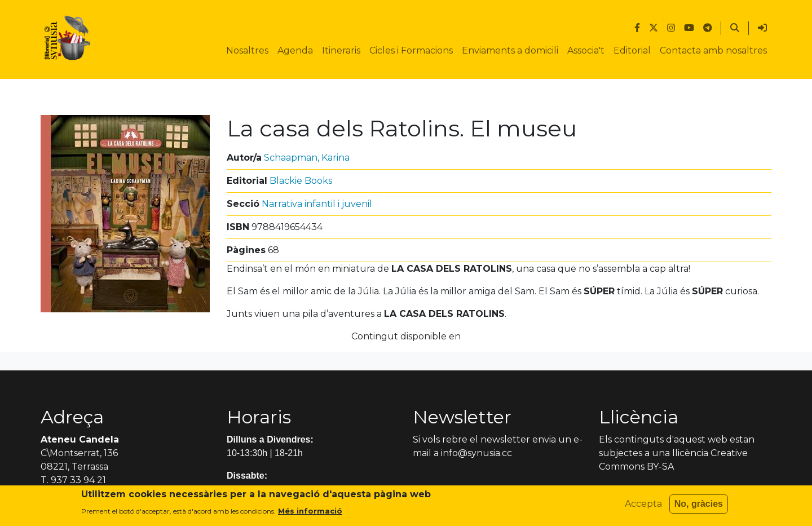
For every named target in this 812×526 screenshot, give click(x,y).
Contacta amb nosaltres (713, 50)
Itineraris (341, 50)
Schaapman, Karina (307, 158)
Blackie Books (301, 181)
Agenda (295, 50)
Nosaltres (247, 50)
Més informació (310, 513)
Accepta (643, 507)
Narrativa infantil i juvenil (317, 204)
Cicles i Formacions (411, 50)
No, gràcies (699, 507)
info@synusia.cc (476, 453)
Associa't (586, 50)
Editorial (632, 50)
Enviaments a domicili (510, 50)
